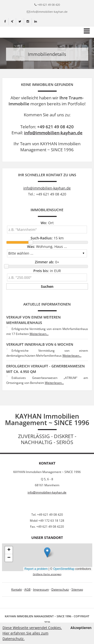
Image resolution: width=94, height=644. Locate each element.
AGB (27, 589)
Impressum (41, 589)
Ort (47, 223)
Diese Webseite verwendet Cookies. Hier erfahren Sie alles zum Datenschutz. (32, 633)
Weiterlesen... (39, 334)
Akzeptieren (81, 628)
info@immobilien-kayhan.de (49, 12)
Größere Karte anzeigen (47, 574)
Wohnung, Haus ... (47, 246)
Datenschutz (60, 589)
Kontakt (17, 589)
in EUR (47, 271)
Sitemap (77, 589)
